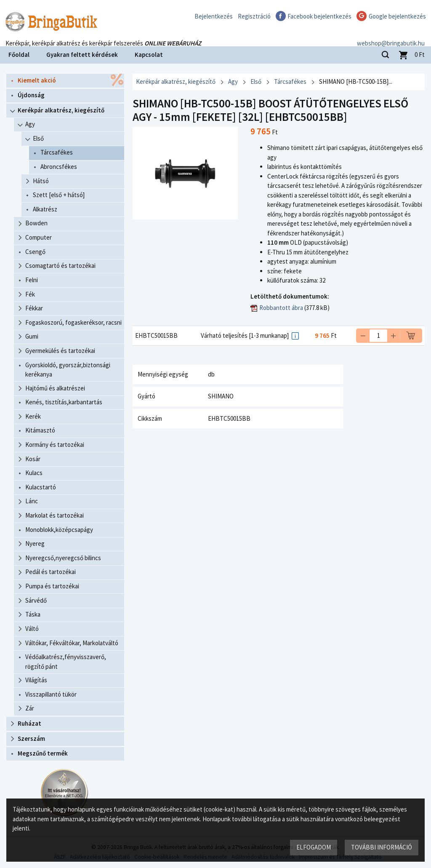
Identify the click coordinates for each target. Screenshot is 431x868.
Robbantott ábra (281, 308)
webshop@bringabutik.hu (391, 35)
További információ (382, 847)
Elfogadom (314, 847)
